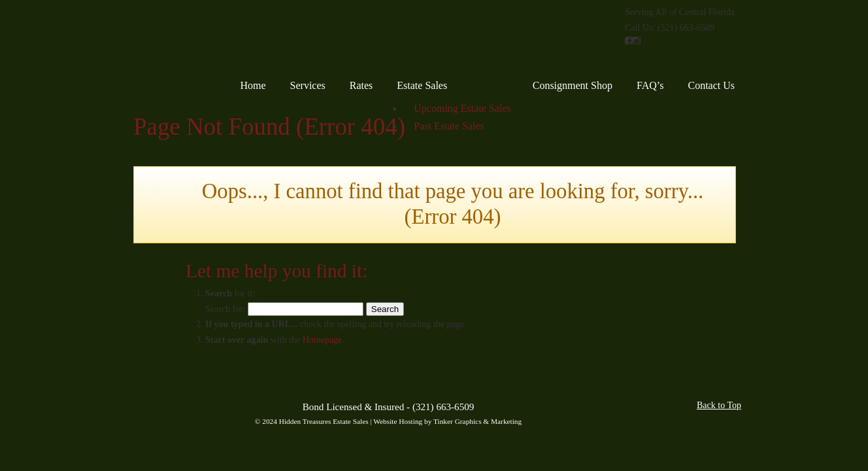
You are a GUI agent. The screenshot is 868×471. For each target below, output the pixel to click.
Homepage (323, 340)
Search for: (225, 309)
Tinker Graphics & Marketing (477, 421)
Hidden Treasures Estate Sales (191, 39)
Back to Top (719, 405)
